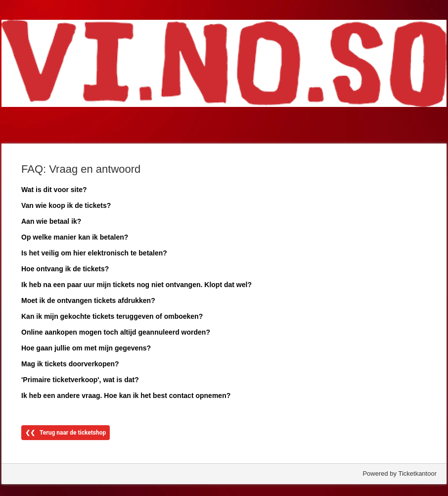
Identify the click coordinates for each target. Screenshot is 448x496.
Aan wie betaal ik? (51, 221)
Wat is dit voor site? (54, 190)
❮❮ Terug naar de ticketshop (66, 433)
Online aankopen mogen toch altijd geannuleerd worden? (116, 332)
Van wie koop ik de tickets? (66, 205)
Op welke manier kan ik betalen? (75, 237)
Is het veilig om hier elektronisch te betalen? (94, 253)
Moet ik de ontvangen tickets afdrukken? (88, 300)
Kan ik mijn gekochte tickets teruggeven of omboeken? (112, 316)
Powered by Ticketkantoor (400, 473)
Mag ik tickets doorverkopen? (70, 364)
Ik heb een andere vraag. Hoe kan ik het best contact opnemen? (126, 396)
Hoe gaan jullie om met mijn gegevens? (86, 348)
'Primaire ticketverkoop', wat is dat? (80, 380)
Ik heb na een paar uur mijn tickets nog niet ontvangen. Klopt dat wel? (136, 285)
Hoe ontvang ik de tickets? (65, 269)
